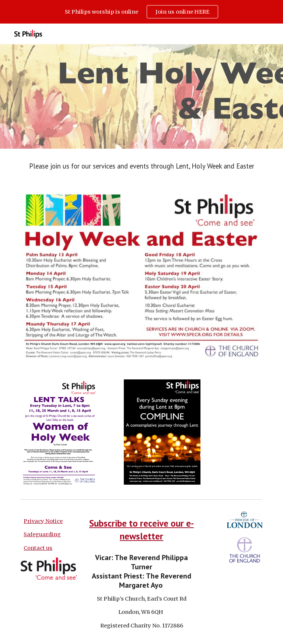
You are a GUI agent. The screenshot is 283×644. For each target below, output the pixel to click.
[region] (141, 12)
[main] (141, 166)
